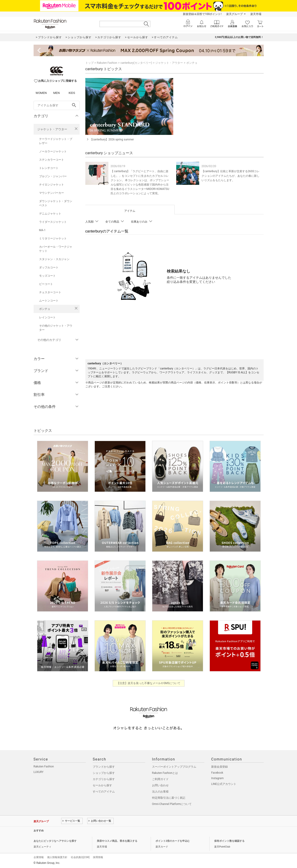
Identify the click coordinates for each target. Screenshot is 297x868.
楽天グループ (234, 14)
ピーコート (46, 284)
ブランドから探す (104, 767)
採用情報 (98, 857)
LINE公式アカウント (224, 784)
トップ (89, 63)
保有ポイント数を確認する (229, 841)
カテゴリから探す (104, 779)
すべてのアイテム (104, 792)
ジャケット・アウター (52, 129)
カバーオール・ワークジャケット (56, 249)
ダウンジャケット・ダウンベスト (56, 203)
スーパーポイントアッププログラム (174, 767)
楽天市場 (256, 14)
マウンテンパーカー (52, 193)
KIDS (72, 93)
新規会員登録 (219, 767)
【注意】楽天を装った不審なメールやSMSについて (148, 683)
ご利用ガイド (160, 779)
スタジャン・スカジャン (54, 259)
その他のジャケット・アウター (56, 328)
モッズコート (47, 276)
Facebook (217, 773)
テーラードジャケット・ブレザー (56, 141)
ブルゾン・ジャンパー (53, 176)
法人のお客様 (160, 792)
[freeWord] (57, 105)
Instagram (217, 778)
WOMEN (41, 93)
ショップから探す (104, 773)
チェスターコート (50, 292)
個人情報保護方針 (57, 857)
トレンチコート (49, 168)
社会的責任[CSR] (80, 857)
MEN (56, 93)
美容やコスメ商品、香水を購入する (117, 841)
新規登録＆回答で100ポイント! (202, 14)
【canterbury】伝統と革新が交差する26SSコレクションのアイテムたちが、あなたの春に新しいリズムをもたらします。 (231, 176)
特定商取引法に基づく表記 (169, 798)
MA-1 (42, 230)
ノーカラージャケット (53, 151)
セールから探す (102, 785)
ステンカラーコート (52, 160)
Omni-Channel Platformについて (172, 804)
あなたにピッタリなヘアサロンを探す (55, 841)
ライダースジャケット (53, 222)
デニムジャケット (50, 214)
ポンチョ (45, 309)
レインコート (47, 317)
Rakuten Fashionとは (165, 773)
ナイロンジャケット (52, 185)
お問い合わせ (160, 785)
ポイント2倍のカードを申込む (173, 841)
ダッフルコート (49, 267)
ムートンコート (49, 301)
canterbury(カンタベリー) (136, 63)
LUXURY (39, 772)
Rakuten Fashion (107, 63)
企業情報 (39, 857)
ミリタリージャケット (53, 238)
